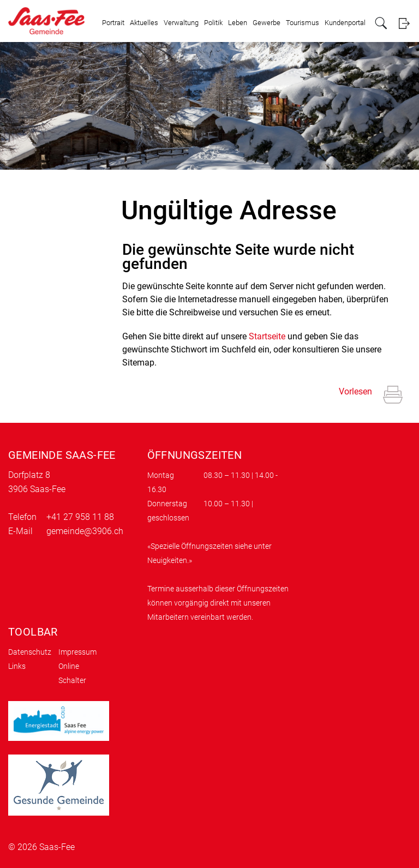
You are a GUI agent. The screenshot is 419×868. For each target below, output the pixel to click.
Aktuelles (144, 23)
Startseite (267, 336)
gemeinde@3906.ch (85, 531)
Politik (213, 23)
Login (404, 23)
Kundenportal (345, 23)
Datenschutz (30, 652)
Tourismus (303, 23)
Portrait (113, 23)
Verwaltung (181, 23)
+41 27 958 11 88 (80, 517)
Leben (238, 23)
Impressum (77, 652)
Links (17, 666)
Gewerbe (267, 23)
